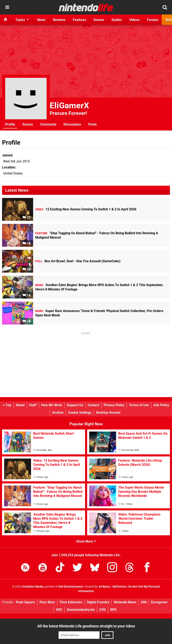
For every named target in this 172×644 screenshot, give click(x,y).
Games (28, 124)
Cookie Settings (80, 413)
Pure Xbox (47, 602)
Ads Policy (161, 405)
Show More (86, 541)
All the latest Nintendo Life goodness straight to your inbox (86, 626)
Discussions (72, 124)
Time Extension (71, 602)
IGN (144, 602)
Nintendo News (125, 602)
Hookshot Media (33, 587)
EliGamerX (69, 106)
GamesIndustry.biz (81, 610)
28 (27, 269)
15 (27, 218)
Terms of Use (139, 405)
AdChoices (119, 587)
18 (27, 243)
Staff (33, 405)
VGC (59, 610)
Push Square (25, 602)
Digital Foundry (98, 602)
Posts (93, 124)
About (20, 405)
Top (7, 405)
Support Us (75, 405)
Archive (58, 413)
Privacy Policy (114, 405)
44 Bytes (104, 587)
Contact (93, 405)
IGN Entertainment (71, 587)
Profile (10, 124)
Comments (48, 124)
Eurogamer (159, 602)
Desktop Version (108, 413)
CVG (103, 610)
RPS (113, 610)
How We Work (52, 405)
